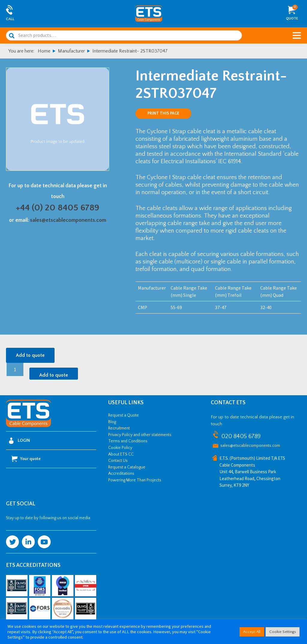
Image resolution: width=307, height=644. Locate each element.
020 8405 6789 (241, 436)
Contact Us (118, 461)
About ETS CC (121, 454)
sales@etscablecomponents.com (68, 220)
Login (19, 441)
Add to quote (30, 355)
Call (10, 19)
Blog (112, 422)
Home (44, 51)
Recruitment (119, 428)
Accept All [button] (252, 632)
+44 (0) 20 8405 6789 (58, 208)
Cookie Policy (120, 448)
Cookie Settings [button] (283, 632)
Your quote (26, 459)
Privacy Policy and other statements (140, 435)
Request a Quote (124, 415)
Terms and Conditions (128, 441)
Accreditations (121, 474)
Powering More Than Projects (135, 480)
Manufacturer (71, 51)
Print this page (163, 113)
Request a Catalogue (127, 467)
